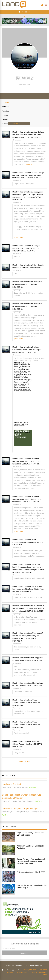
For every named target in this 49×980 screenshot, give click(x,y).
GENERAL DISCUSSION (31, 268)
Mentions (5, 107)
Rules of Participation (39, 972)
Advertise (44, 970)
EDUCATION (17, 545)
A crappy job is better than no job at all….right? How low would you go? (28, 195)
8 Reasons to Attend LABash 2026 (31, 872)
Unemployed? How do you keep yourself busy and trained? (28, 636)
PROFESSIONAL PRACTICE (31, 137)
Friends (5, 115)
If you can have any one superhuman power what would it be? (28, 608)
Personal (5, 102)
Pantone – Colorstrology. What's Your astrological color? (27, 350)
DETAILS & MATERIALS (22, 592)
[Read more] (30, 164)
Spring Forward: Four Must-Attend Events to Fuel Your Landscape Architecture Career (31, 861)
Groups (5, 120)
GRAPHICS (31, 352)
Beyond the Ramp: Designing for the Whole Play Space (32, 886)
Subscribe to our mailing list (24, 944)
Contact (10, 972)
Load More (24, 762)
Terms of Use (22, 972)
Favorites (5, 111)
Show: (5, 124)
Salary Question (38, 265)
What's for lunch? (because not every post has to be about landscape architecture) (28, 567)
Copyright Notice (30, 970)
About (45, 975)
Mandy (15, 132)
